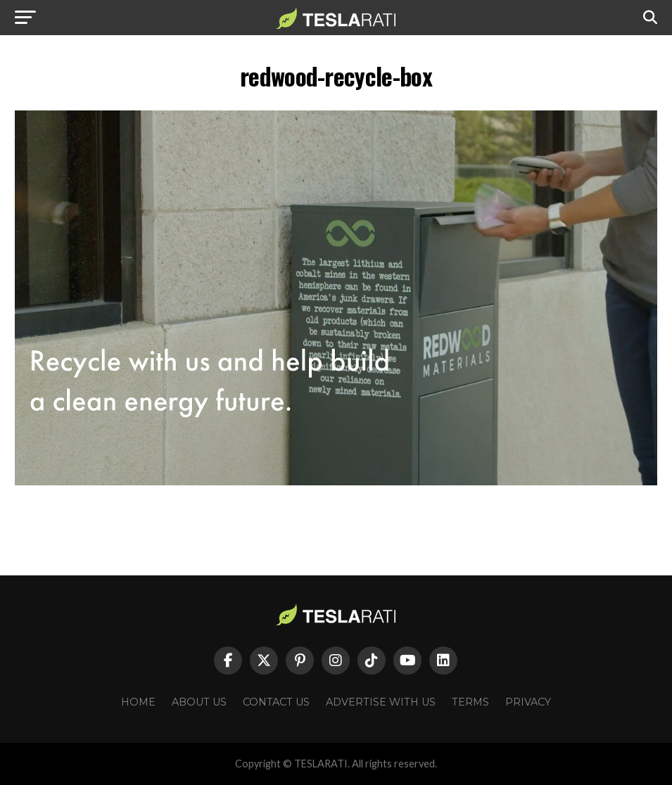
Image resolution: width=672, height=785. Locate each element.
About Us (199, 702)
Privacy (528, 702)
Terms (470, 702)
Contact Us (276, 702)
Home (138, 702)
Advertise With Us (381, 702)
